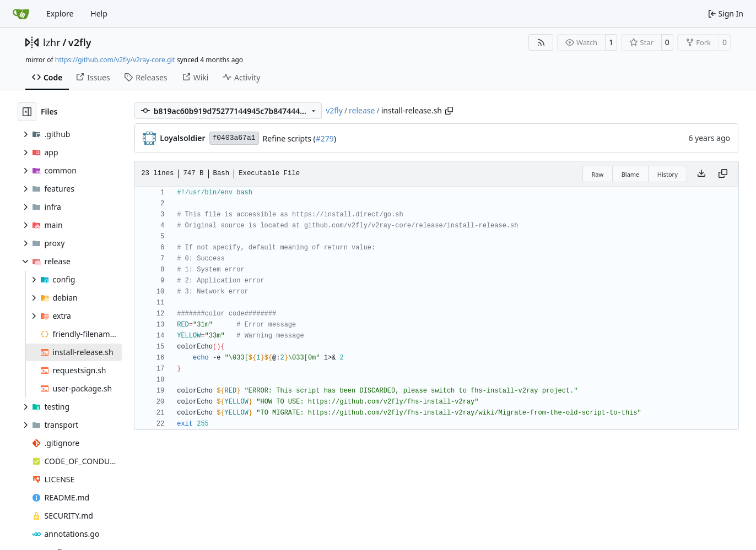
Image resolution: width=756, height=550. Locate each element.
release (362, 110)
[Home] (21, 14)
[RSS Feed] (541, 42)
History (668, 174)
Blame (631, 174)
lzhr (52, 42)
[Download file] (701, 174)
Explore (60, 13)
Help (99, 13)
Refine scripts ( (289, 138)
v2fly (80, 42)
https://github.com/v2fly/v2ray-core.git (115, 60)
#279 (325, 138)
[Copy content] (723, 174)
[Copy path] (449, 111)
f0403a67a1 (234, 138)
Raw (598, 174)
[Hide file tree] (27, 112)
